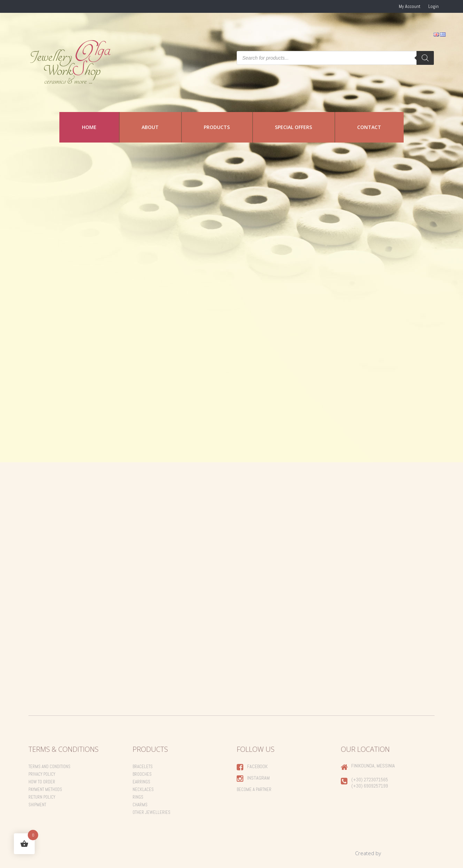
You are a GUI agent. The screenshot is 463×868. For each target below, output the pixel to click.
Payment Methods (45, 789)
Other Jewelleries (151, 812)
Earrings (141, 782)
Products (217, 127)
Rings (138, 797)
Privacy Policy (42, 774)
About (150, 127)
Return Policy (42, 797)
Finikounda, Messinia (373, 766)
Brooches (142, 774)
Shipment (37, 805)
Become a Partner (254, 789)
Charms (140, 805)
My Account (410, 6)
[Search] (425, 58)
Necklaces (143, 789)
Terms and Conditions (49, 767)
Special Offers (293, 127)
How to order (42, 782)
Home (89, 127)
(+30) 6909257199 (370, 786)
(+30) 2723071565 (370, 780)
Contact (369, 127)
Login (433, 6)
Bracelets (143, 767)
